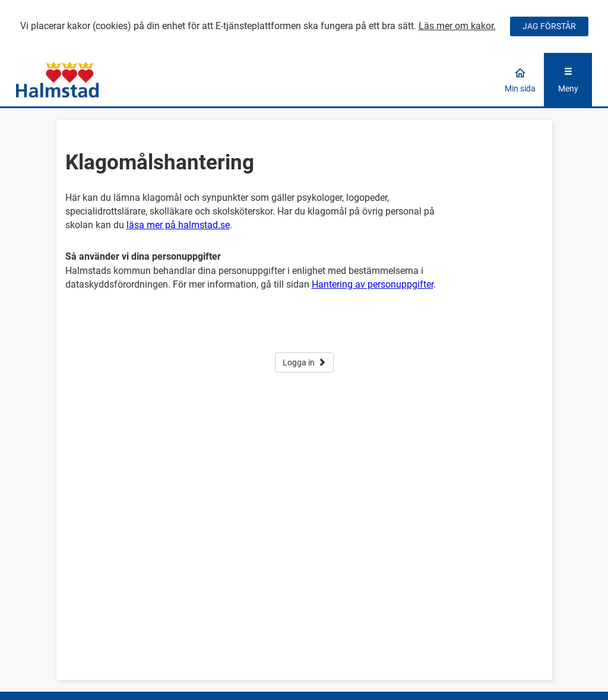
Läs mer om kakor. (457, 26)
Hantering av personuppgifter (373, 284)
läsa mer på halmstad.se (178, 225)
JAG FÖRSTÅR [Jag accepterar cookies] (549, 26)
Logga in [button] (304, 362)
